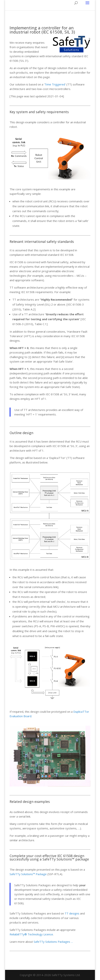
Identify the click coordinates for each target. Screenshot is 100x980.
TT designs (72, 913)
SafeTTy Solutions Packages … (53, 942)
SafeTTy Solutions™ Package (28, 874)
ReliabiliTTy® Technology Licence (31, 934)
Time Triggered (55, 84)
